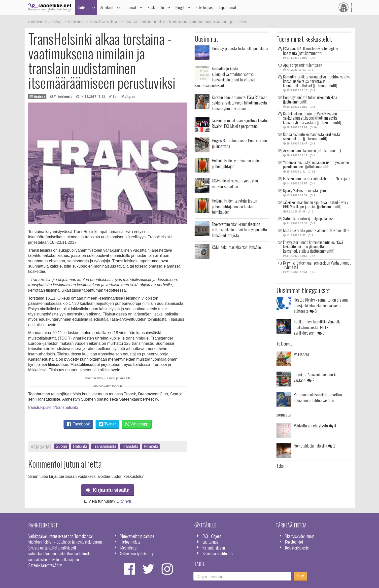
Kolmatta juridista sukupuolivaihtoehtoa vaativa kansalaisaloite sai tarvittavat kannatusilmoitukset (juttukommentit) (317, 81)
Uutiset (83, 7)
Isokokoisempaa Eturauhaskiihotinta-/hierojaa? (317, 178)
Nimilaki (151, 446)
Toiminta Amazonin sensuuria (315, 377)
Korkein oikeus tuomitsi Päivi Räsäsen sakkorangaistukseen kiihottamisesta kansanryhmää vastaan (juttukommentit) (312, 118)
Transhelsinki (104, 446)
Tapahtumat (227, 7)
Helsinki (80, 446)
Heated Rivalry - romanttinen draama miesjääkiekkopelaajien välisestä (321, 305)
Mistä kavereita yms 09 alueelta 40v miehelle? (316, 230)
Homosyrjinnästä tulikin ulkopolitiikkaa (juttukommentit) (310, 100)
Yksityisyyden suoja (300, 536)
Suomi (61, 446)
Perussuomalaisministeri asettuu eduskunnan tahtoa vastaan (318, 397)
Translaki (130, 446)
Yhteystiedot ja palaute (137, 536)
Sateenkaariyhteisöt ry (137, 553)
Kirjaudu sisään (108, 490)
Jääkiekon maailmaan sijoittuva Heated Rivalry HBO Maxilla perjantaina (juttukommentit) (316, 205)
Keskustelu (156, 7)
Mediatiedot (129, 548)
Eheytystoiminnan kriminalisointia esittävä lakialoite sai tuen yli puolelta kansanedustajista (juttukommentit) (313, 247)
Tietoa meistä (130, 542)
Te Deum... (284, 344)
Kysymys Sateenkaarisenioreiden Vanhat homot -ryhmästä (317, 265)
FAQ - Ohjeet (212, 536)
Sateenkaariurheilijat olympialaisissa (309, 218)
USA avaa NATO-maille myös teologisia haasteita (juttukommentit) (311, 51)
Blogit (180, 7)
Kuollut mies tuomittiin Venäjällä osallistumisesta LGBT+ (317, 327)
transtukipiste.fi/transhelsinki (53, 407)
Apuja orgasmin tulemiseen (303, 65)
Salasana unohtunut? (218, 553)
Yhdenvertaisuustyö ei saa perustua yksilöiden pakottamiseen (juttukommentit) (316, 165)
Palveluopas (204, 7)
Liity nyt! (124, 501)
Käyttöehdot (294, 542)
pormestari (284, 415)
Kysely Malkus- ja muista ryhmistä (307, 190)
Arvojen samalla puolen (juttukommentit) (312, 150)
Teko (280, 466)
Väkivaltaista (315, 425)
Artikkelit (107, 7)
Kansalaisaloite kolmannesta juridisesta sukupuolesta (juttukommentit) (311, 137)
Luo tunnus (210, 542)
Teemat (131, 7)
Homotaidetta (315, 446)
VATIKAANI (301, 354)
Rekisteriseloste (297, 548)
